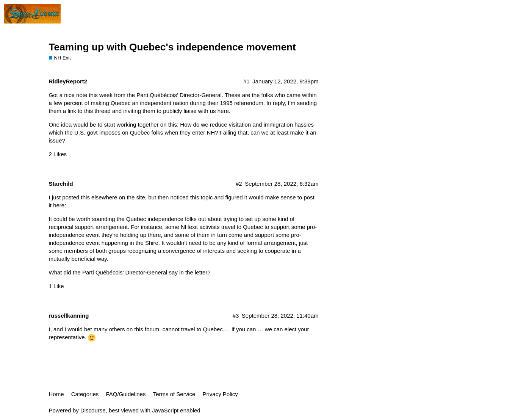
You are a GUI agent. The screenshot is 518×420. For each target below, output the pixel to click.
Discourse (93, 410)
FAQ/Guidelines (126, 394)
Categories (85, 394)
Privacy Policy (220, 394)
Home (56, 394)
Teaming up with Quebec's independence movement (172, 47)
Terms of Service (174, 394)
